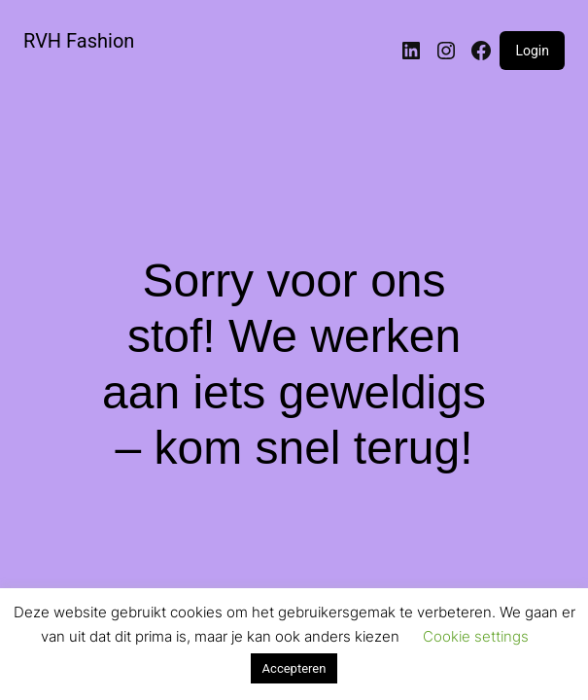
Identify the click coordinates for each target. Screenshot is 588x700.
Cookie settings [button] (476, 636)
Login (532, 51)
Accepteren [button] (294, 668)
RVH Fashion (79, 41)
